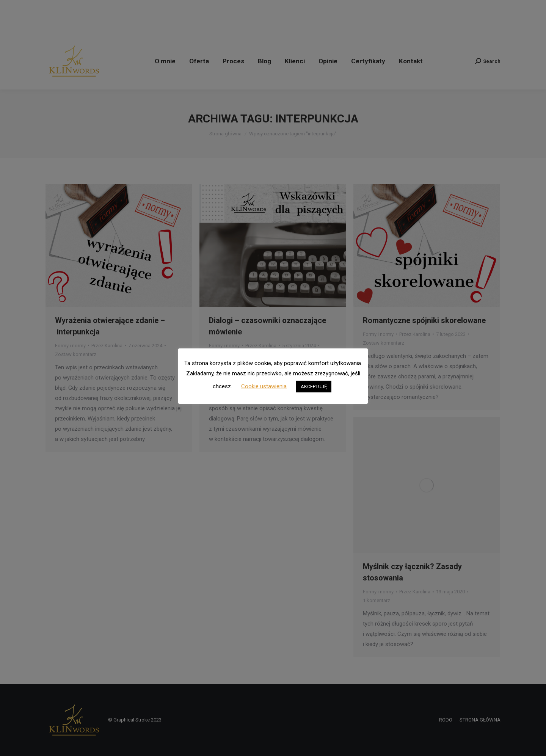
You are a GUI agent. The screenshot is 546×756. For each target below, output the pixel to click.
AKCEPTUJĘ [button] (314, 387)
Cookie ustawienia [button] (264, 386)
